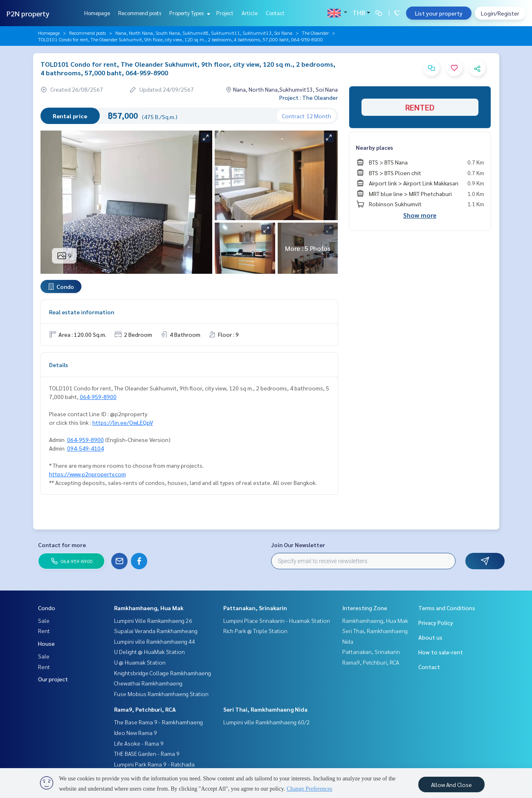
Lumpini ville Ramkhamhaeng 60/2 (267, 722)
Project (225, 13)
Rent (44, 631)
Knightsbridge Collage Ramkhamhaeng (163, 673)
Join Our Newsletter (298, 545)
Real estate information (82, 312)
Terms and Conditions (447, 608)
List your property (439, 13)
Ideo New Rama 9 (136, 733)
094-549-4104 (85, 448)
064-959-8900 (98, 397)
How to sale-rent (441, 652)
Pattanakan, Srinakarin (255, 608)
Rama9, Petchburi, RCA (145, 709)
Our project (53, 679)
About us (430, 637)
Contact (275, 13)
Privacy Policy (436, 622)
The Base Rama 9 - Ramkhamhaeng (158, 722)
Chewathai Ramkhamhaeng (148, 683)
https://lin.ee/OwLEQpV (123, 422)
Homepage (97, 13)
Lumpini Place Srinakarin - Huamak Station (277, 620)
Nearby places (374, 147)
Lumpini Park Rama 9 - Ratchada (154, 764)
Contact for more (62, 545)
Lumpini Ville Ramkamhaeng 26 (153, 620)
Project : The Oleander (309, 97)
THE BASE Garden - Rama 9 (147, 753)
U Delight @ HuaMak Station (149, 651)
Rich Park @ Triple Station (255, 631)
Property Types (189, 13)
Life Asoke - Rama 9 (139, 743)
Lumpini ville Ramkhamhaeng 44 (155, 641)
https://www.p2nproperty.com (88, 474)
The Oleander (315, 33)
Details (58, 365)
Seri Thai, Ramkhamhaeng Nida (265, 709)
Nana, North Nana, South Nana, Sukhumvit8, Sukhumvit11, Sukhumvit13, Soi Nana (204, 33)
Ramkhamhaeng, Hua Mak (149, 608)
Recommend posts (140, 13)
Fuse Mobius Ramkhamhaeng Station (161, 694)
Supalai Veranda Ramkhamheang (156, 631)
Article (250, 13)
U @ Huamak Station (140, 662)
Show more (420, 215)
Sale (44, 620)
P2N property (28, 13)
